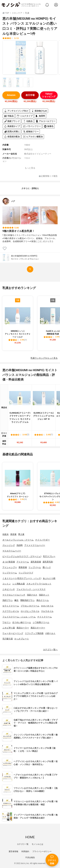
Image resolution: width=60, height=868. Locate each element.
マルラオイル (47, 611)
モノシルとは (37, 844)
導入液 (21, 534)
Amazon (11, 95)
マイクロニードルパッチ (14, 595)
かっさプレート (22, 639)
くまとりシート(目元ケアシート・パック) (22, 578)
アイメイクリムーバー (35, 545)
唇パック (47, 567)
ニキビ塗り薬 (9, 628)
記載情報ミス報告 (48, 176)
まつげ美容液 (9, 562)
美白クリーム (43, 600)
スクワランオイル (11, 611)
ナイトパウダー (42, 540)
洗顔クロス (32, 595)
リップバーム (35, 567)
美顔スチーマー (38, 628)
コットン (7, 584)
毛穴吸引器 (8, 639)
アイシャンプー (10, 567)
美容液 (13, 534)
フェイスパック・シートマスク (31, 589)
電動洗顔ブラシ (27, 600)
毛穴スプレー (49, 556)
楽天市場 (30, 95)
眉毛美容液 (36, 562)
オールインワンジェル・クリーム (18, 540)
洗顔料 (20, 545)
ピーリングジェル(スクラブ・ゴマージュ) (22, 556)
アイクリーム (23, 562)
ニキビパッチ (9, 589)
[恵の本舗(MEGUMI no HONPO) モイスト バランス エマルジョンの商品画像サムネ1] (7, 82)
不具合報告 (30, 858)
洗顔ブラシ (8, 600)
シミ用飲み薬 (19, 584)
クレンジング (9, 545)
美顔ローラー (23, 628)
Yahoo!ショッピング (49, 95)
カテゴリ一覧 (23, 844)
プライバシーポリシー (42, 851)
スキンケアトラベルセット (39, 584)
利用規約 (25, 851)
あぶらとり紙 (49, 578)
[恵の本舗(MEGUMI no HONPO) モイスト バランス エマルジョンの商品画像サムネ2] (18, 82)
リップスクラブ (26, 573)
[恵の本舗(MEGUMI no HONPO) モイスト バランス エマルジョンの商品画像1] (30, 58)
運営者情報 (13, 851)
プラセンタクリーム (30, 606)
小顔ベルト (50, 633)
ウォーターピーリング (13, 633)
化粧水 (6, 534)
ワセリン (7, 622)
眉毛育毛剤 (48, 562)
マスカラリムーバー (12, 551)
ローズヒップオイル (30, 611)
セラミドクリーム (11, 606)
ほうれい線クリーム (22, 622)
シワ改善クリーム (41, 622)
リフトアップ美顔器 (34, 633)
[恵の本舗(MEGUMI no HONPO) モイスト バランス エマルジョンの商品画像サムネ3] (28, 82)
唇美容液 (23, 567)
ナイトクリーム (45, 617)
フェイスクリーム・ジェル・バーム (19, 617)
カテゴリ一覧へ (50, 650)
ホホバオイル (47, 606)
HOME (30, 837)
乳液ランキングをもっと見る (44, 358)
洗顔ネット (44, 595)
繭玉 (16, 600)
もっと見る (30, 168)
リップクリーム (10, 573)
